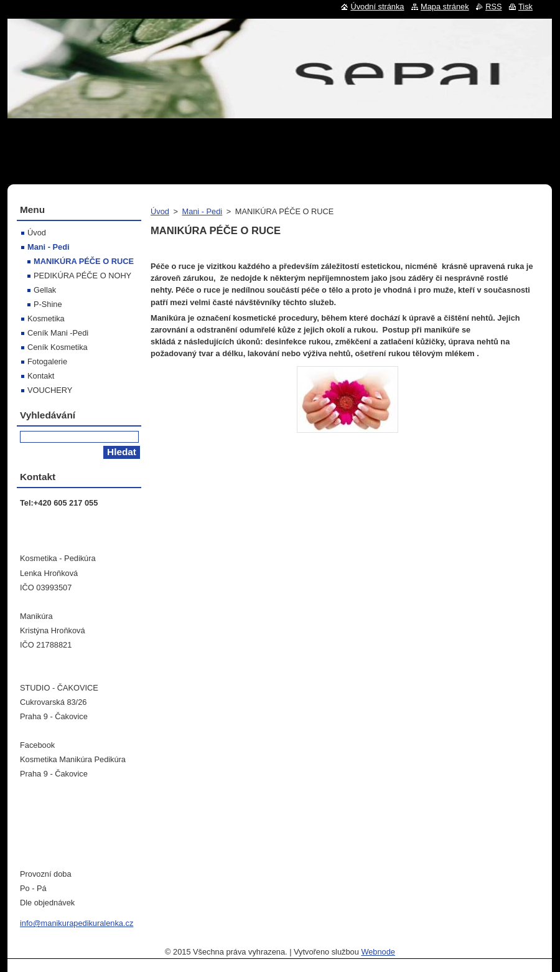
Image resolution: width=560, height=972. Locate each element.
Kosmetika (46, 318)
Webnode (378, 952)
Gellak (45, 290)
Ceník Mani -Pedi (58, 333)
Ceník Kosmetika (58, 347)
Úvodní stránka (377, 7)
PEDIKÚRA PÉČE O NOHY (82, 276)
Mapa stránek (445, 7)
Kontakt (41, 376)
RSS (493, 7)
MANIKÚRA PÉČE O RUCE (84, 261)
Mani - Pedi (202, 211)
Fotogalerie (47, 361)
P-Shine (48, 304)
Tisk (525, 7)
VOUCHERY (50, 390)
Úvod (160, 211)
